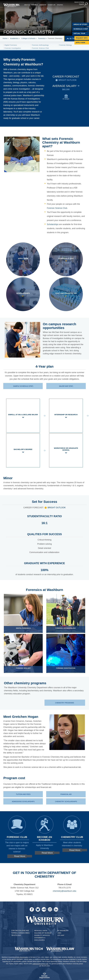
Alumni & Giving (79, 2)
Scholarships (53, 224)
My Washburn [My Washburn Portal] (63, 931)
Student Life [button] (51, 5)
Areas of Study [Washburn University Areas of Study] (80, 24)
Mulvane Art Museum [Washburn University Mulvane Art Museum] (43, 933)
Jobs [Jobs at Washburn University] (59, 933)
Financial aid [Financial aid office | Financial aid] (66, 794)
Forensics (42, 38)
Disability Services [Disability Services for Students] (42, 935)
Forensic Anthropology (40, 45)
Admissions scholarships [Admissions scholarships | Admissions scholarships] (23, 802)
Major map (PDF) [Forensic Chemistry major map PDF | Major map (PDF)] (66, 386)
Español (82, 4)
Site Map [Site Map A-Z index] (61, 935)
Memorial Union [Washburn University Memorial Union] (41, 931)
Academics (14, 38)
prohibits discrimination (21, 957)
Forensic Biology (66, 45)
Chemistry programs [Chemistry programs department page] (65, 703)
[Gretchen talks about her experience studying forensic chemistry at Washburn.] (66, 732)
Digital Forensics (11, 45)
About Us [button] (27, 5)
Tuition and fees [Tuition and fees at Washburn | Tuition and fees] (23, 794)
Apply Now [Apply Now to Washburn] (80, 42)
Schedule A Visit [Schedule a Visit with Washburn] (81, 29)
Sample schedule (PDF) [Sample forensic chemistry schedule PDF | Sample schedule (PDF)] (23, 386)
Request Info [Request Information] (82, 38)
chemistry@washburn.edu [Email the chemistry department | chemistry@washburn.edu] (65, 891)
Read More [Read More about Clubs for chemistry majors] (75, 850)
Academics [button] (35, 5)
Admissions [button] (43, 5)
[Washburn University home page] (11, 5)
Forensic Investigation (13, 48)
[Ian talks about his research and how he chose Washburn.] (23, 340)
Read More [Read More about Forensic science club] (20, 856)
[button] (86, 4)
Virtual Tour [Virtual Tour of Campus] (79, 33)
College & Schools (28, 38)
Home (5, 38)
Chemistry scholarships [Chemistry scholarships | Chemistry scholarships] (66, 802)
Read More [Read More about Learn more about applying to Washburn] (47, 853)
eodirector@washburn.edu (40, 964)
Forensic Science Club (40, 48)
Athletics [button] (60, 5)
